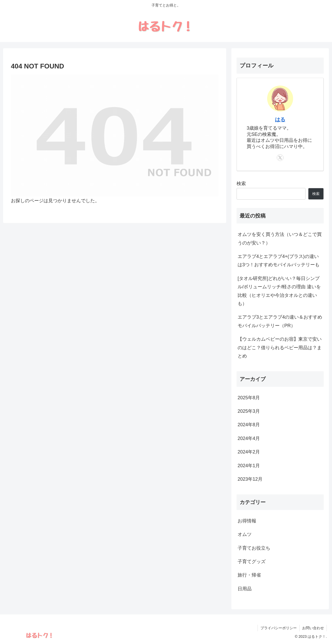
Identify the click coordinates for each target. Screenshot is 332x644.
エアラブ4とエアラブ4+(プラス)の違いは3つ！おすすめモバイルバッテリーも (279, 261)
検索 (241, 184)
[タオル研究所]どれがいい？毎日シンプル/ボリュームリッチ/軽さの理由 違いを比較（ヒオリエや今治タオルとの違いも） (279, 291)
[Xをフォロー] (280, 158)
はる (280, 120)
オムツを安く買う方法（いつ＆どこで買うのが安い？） (280, 239)
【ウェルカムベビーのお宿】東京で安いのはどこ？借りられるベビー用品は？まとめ (280, 348)
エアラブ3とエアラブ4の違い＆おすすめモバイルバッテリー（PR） (280, 321)
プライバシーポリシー (279, 628)
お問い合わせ (313, 628)
